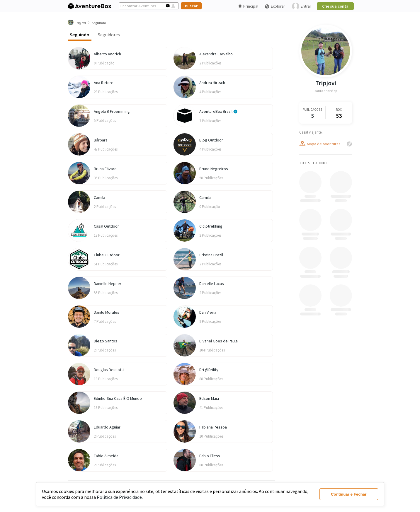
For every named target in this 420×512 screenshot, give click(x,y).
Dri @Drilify (209, 370)
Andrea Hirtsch (212, 83)
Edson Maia (209, 398)
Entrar (302, 6)
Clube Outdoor (107, 255)
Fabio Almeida (106, 456)
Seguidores (109, 35)
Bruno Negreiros (214, 169)
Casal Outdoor (106, 226)
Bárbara (101, 140)
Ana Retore (104, 83)
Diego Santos (106, 341)
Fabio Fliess (210, 456)
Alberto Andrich (107, 54)
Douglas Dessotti (109, 370)
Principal (248, 6)
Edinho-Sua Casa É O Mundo (118, 398)
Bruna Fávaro (105, 169)
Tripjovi (326, 83)
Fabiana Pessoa (213, 427)
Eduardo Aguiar (107, 427)
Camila (100, 197)
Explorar (275, 6)
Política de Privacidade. (120, 497)
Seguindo (80, 35)
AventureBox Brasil (218, 111)
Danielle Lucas (212, 284)
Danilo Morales (107, 312)
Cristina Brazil (211, 255)
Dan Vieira (208, 312)
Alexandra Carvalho (216, 54)
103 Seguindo (314, 163)
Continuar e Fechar (349, 494)
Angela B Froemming (112, 111)
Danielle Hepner (108, 284)
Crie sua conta (335, 6)
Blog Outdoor (211, 140)
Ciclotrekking (211, 226)
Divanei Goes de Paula (218, 341)
